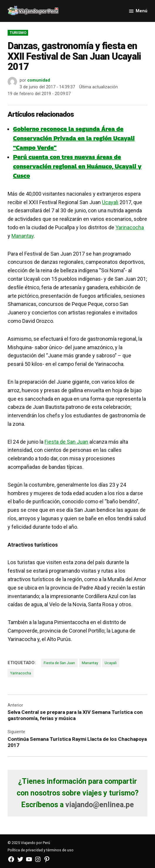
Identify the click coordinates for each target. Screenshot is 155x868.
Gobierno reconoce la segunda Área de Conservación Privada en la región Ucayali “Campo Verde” (74, 138)
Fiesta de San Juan (66, 442)
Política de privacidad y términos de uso (41, 850)
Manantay (23, 236)
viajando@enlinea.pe (100, 805)
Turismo (18, 33)
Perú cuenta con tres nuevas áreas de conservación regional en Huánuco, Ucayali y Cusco (77, 166)
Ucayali (110, 202)
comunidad (39, 80)
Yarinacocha (130, 227)
